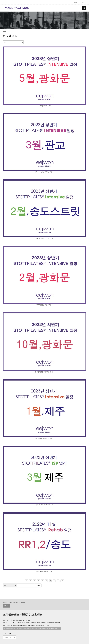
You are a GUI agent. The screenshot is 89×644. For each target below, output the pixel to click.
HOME (5, 602)
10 (62, 581)
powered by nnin (44, 625)
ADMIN (6, 606)
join (83, 2)
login (76, 2)
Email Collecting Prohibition (17, 602)
